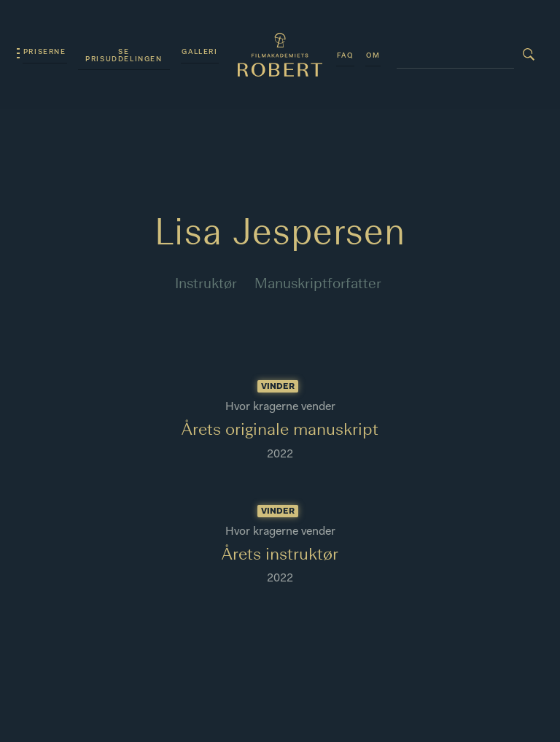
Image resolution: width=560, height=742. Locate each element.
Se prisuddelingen (124, 56)
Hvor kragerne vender (280, 407)
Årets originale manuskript (280, 430)
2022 (280, 455)
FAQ (345, 56)
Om (373, 56)
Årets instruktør (280, 555)
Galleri (199, 52)
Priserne (45, 52)
